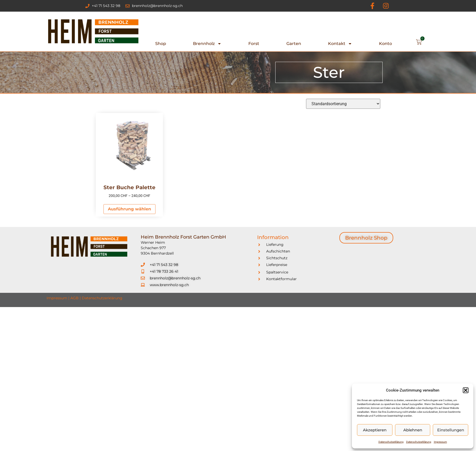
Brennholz (207, 44)
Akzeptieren (375, 430)
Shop (161, 44)
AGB (75, 298)
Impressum (440, 442)
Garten (294, 44)
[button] (466, 390)
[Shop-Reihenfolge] (343, 104)
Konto (385, 44)
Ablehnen (413, 430)
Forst (254, 44)
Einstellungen (451, 430)
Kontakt (340, 44)
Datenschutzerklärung (391, 442)
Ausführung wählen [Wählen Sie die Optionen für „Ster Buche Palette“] (129, 209)
